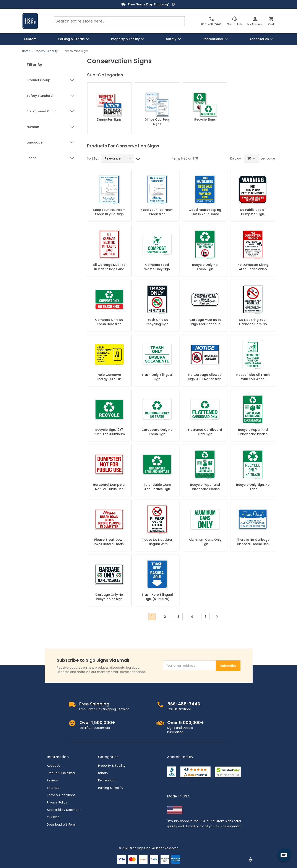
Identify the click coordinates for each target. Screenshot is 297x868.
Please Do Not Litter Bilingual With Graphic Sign (157, 542)
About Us (54, 766)
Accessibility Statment (64, 810)
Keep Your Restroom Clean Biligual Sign (109, 212)
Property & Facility (46, 51)
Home (26, 51)
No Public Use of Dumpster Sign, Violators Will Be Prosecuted (253, 212)
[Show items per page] (251, 158)
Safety (103, 773)
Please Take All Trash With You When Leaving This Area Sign (253, 377)
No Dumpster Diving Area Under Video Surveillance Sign (253, 267)
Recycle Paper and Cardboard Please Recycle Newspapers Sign (205, 487)
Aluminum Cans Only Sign (205, 542)
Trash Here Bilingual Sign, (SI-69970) (157, 597)
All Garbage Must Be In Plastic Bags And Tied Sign (109, 267)
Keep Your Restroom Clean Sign (157, 212)
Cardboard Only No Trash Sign (157, 432)
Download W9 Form (62, 824)
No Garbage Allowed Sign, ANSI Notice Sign (205, 377)
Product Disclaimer (61, 773)
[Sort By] (118, 158)
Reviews (53, 780)
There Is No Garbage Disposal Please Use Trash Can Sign (253, 542)
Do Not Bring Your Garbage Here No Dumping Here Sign (253, 322)
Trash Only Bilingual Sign (157, 377)
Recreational (108, 780)
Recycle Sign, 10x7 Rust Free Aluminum (109, 432)
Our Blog (53, 817)
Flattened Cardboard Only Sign (205, 432)
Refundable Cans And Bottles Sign (157, 487)
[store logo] (30, 21)
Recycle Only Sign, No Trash (253, 487)
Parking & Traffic (111, 788)
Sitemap (53, 788)
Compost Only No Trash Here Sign (109, 322)
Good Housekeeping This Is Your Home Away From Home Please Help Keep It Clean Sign (205, 212)
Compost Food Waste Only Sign (157, 267)
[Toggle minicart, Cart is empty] (271, 21)
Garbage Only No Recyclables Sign (109, 597)
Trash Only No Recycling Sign (157, 322)
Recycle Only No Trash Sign (205, 267)
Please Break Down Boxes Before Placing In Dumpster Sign (109, 542)
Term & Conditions (61, 795)
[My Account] (255, 21)
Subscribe (228, 666)
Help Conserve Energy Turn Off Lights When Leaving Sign (109, 377)
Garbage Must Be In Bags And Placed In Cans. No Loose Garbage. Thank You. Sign (205, 322)
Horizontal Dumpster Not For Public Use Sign (109, 487)
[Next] (217, 617)
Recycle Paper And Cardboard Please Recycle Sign (253, 432)
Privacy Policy (57, 802)
